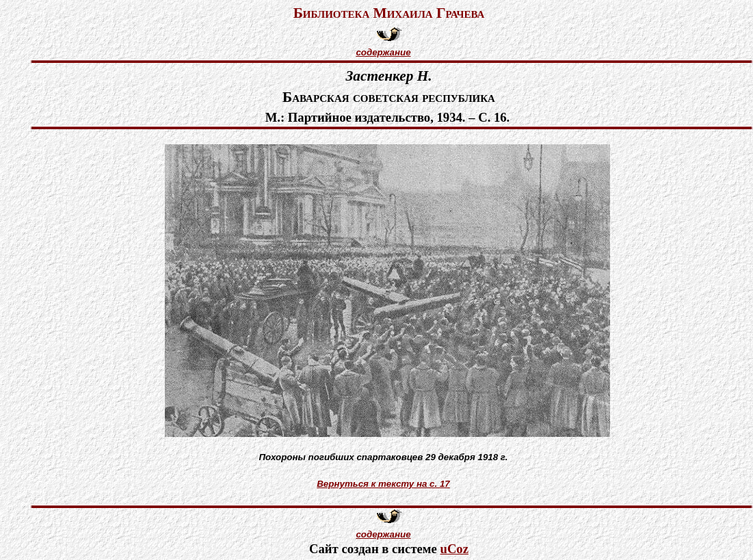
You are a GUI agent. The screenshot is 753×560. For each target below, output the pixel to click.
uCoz (454, 549)
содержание (383, 52)
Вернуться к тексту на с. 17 (383, 484)
